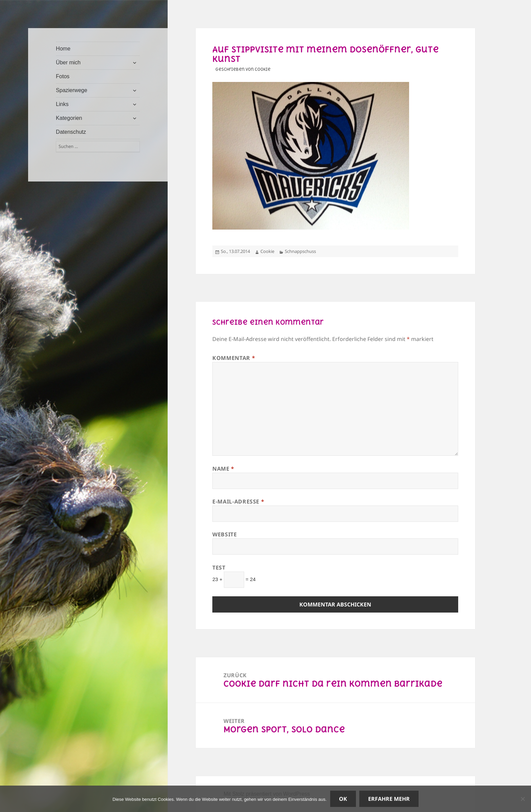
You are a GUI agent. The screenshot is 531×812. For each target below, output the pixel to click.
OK (343, 799)
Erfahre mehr (389, 799)
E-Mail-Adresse (238, 501)
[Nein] (523, 799)
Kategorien (69, 118)
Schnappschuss (300, 251)
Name (223, 469)
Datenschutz (71, 132)
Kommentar (234, 358)
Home (63, 49)
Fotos (63, 76)
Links (62, 104)
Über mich (68, 62)
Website (225, 534)
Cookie (267, 251)
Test (219, 568)
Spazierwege (72, 90)
